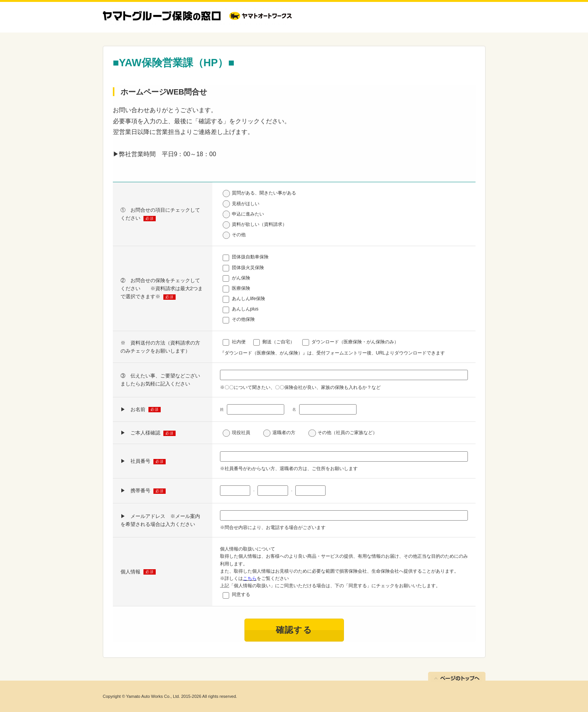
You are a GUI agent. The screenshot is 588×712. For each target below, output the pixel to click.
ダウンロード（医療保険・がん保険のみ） (355, 342)
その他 (239, 235)
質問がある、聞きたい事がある (264, 193)
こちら (250, 578)
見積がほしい (246, 204)
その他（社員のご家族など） (347, 433)
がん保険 (241, 278)
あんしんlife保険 (248, 299)
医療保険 (241, 288)
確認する (294, 630)
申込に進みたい (248, 214)
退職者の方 (284, 433)
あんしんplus (245, 309)
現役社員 (241, 433)
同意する (241, 594)
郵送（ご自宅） (279, 342)
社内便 (239, 342)
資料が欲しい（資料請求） (259, 224)
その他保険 (243, 319)
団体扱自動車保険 (250, 257)
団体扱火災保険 (248, 268)
